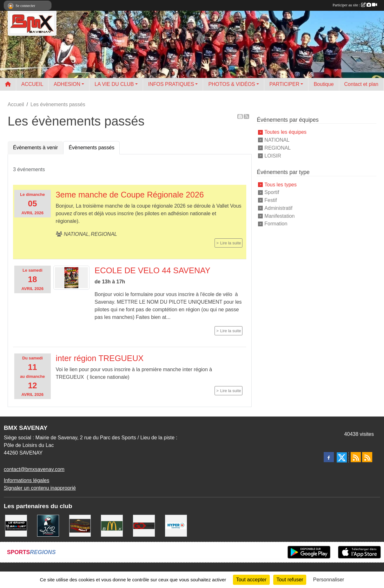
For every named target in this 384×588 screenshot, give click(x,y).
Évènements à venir (35, 148)
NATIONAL (277, 140)
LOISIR (273, 155)
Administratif (278, 208)
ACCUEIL (32, 84)
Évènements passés (91, 148)
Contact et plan (361, 84)
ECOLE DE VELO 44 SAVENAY (152, 270)
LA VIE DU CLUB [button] (114, 84)
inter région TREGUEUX (100, 358)
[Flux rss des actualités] (356, 457)
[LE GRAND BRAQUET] (16, 525)
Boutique (324, 84)
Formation (276, 224)
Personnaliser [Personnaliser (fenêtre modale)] (329, 580)
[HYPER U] (176, 525)
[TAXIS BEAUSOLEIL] (80, 525)
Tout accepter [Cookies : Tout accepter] (251, 580)
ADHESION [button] (67, 84)
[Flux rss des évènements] (367, 457)
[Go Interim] (144, 525)
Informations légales (26, 480)
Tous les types (280, 184)
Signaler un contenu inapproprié (40, 488)
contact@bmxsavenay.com (34, 469)
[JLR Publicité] (48, 525)
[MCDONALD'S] (112, 525)
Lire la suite (231, 243)
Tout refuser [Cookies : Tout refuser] (290, 580)
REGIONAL (278, 148)
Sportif (272, 192)
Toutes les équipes (285, 132)
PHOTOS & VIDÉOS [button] (232, 84)
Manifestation (279, 216)
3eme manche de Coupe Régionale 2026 (130, 195)
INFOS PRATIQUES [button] (171, 84)
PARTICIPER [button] (285, 84)
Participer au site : (355, 5)
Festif (271, 200)
